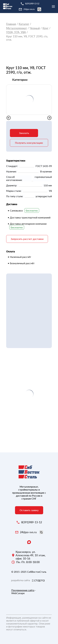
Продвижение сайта (23, 590)
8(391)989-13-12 (32, 4)
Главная (11, 24)
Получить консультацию (29, 143)
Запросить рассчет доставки (27, 239)
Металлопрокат (17, 28)
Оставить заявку (29, 510)
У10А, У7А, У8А (16, 32)
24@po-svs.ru (32, 9)
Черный (35, 28)
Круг (45, 28)
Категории (20, 80)
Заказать (24, 133)
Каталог (24, 24)
